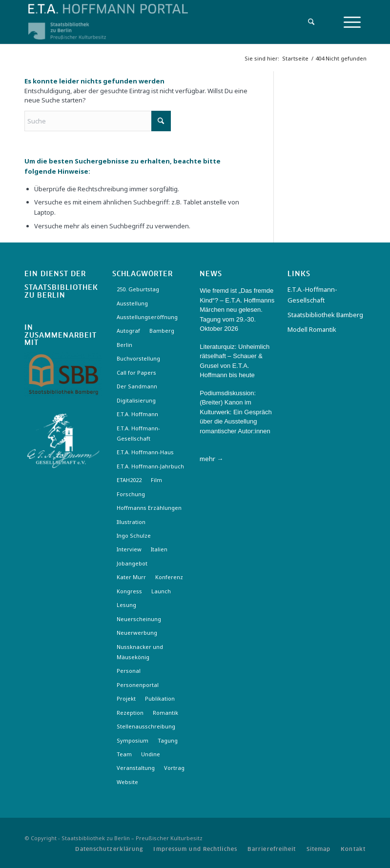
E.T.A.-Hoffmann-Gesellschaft (312, 294)
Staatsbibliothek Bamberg (325, 315)
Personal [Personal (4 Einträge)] (129, 671)
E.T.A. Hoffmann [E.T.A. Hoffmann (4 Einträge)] (137, 414)
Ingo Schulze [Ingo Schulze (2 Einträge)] (134, 535)
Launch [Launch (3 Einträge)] (161, 591)
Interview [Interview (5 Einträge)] (129, 549)
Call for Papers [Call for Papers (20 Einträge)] (136, 373)
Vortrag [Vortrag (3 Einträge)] (174, 768)
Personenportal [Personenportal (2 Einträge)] (138, 685)
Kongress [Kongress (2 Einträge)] (129, 591)
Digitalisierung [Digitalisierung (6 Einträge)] (136, 400)
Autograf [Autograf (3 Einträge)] (128, 331)
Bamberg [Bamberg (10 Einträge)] (162, 331)
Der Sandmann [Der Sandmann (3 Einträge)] (137, 386)
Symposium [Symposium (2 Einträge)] (133, 740)
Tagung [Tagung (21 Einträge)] (168, 740)
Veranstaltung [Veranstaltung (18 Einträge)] (136, 768)
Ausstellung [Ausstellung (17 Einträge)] (132, 303)
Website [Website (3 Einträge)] (127, 782)
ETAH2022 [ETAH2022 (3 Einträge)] (129, 480)
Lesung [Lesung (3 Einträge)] (126, 605)
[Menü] (352, 22)
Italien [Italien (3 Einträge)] (159, 549)
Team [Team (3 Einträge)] (124, 754)
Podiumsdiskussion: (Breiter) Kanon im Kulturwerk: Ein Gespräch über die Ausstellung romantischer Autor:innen (236, 412)
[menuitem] (309, 22)
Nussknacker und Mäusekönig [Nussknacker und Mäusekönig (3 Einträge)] (140, 652)
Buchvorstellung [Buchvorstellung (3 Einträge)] (138, 358)
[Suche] (309, 22)
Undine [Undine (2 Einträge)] (151, 754)
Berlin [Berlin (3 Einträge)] (124, 345)
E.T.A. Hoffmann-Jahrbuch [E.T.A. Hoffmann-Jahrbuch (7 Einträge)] (150, 466)
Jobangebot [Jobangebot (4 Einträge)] (132, 563)
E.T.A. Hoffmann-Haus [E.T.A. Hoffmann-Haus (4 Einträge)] (145, 452)
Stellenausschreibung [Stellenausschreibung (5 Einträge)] (146, 726)
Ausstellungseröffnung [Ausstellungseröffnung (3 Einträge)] (147, 317)
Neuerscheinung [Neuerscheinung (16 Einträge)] (139, 619)
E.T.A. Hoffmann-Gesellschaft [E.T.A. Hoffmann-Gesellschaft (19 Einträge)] (138, 433)
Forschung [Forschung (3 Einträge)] (131, 494)
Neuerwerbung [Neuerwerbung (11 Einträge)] (137, 633)
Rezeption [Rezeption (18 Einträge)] (130, 713)
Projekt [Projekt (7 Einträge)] (126, 698)
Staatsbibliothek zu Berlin (61, 292)
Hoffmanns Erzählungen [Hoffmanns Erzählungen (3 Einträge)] (149, 508)
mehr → (211, 459)
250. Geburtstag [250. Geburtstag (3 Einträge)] (138, 289)
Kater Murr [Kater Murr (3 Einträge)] (131, 577)
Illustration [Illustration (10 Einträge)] (131, 522)
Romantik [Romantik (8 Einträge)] (165, 713)
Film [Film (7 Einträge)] (156, 480)
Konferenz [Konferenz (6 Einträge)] (169, 577)
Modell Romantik (312, 329)
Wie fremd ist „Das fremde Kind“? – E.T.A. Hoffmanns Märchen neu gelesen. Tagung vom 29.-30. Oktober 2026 (237, 310)
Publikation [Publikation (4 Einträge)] (160, 698)
